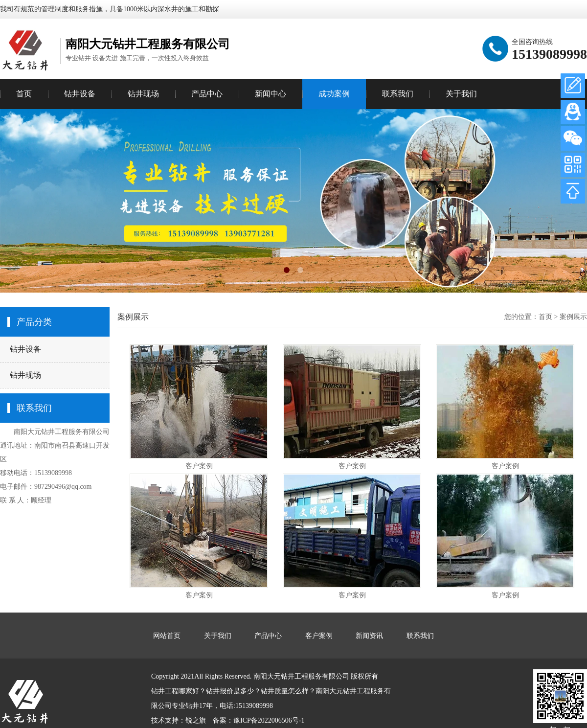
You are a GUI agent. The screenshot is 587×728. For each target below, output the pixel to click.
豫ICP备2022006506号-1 (269, 720)
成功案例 (334, 94)
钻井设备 (25, 349)
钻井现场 (25, 375)
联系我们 (398, 94)
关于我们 (461, 94)
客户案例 (199, 466)
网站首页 (167, 636)
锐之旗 (196, 720)
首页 (24, 94)
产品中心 (207, 94)
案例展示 (573, 317)
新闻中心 (271, 94)
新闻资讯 (369, 636)
